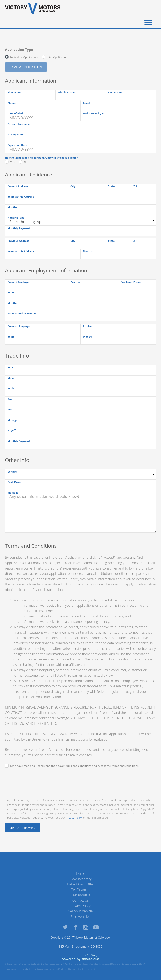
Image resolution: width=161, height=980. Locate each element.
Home (80, 873)
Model (11, 389)
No (26, 162)
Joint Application (57, 57)
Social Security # (93, 114)
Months (12, 207)
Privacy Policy (74, 818)
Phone (12, 103)
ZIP (135, 186)
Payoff (12, 431)
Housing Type (16, 218)
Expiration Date (17, 145)
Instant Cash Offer (80, 884)
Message (13, 493)
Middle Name (66, 93)
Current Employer (19, 282)
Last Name (115, 93)
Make (11, 378)
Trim (10, 399)
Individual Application (24, 57)
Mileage (12, 420)
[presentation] (37, 783)
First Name (14, 93)
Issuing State (16, 135)
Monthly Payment (19, 228)
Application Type (19, 50)
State (111, 186)
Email (86, 103)
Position (76, 282)
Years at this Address (21, 197)
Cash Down (14, 482)
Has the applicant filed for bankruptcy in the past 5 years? (41, 158)
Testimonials (80, 895)
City (73, 186)
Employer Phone (131, 282)
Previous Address (18, 241)
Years (11, 293)
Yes (12, 162)
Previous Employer (19, 326)
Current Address (18, 186)
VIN (10, 410)
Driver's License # (19, 124)
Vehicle (12, 472)
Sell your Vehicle (81, 911)
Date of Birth (16, 114)
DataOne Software (72, 964)
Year (10, 368)
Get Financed (81, 890)
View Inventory (81, 879)
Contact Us (81, 900)
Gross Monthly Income (22, 314)
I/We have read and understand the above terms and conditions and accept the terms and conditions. (75, 766)
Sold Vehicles (80, 917)
